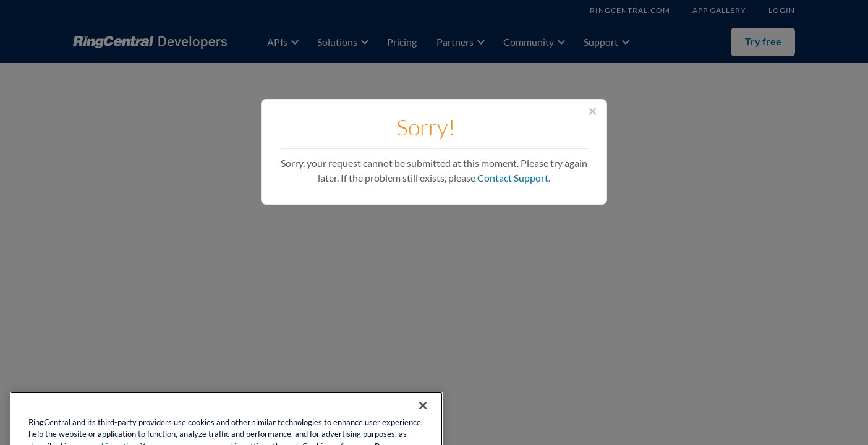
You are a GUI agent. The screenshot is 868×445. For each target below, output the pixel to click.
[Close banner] (423, 415)
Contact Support (513, 178)
